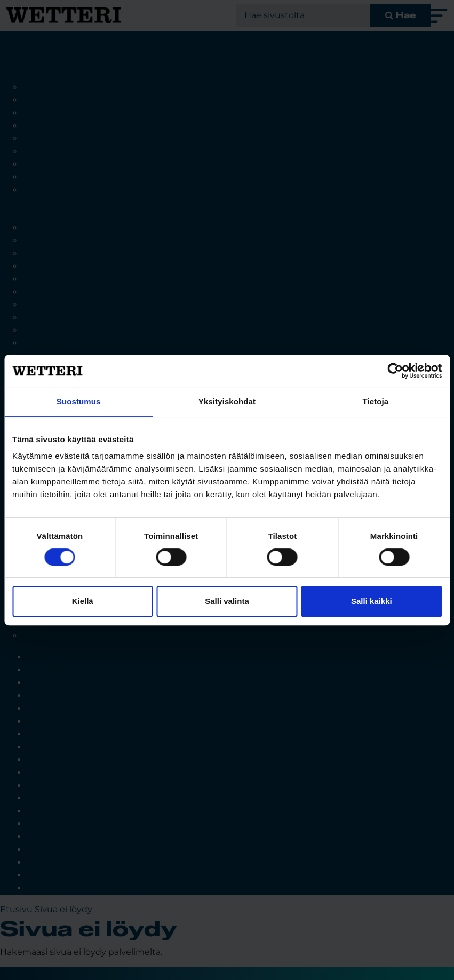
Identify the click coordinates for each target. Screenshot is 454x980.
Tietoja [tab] (375, 401)
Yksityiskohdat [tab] (227, 401)
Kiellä (83, 601)
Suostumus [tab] (79, 401)
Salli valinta (227, 601)
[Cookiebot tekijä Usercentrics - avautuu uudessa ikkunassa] (395, 371)
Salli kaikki (372, 601)
